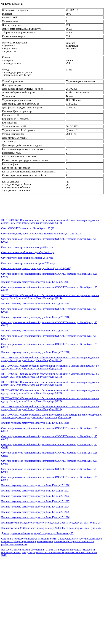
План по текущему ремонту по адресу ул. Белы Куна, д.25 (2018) (36, 352)
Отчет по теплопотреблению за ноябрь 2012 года (27, 247)
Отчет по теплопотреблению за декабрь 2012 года (28, 252)
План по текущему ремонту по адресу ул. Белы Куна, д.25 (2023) (36, 501)
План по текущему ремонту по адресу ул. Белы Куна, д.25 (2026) (36, 517)
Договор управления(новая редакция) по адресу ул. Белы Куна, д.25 (37, 533)
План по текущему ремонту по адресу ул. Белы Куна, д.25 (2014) (36, 282)
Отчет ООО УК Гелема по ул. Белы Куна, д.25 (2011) (29, 228)
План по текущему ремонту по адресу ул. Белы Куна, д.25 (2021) (36, 491)
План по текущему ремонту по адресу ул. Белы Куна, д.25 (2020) (36, 485)
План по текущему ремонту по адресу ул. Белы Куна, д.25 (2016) (36, 317)
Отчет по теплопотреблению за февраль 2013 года (28, 263)
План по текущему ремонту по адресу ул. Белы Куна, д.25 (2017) (36, 331)
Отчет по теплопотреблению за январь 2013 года (27, 258)
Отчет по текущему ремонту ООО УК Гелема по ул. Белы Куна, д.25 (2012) (41, 234)
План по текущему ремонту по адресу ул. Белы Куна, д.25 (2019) (36, 423)
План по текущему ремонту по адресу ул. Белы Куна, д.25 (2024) (36, 507)
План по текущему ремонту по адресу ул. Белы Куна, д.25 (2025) (36, 512)
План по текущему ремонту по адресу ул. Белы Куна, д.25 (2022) (36, 496)
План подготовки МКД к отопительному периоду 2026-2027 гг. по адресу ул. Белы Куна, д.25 (51, 528)
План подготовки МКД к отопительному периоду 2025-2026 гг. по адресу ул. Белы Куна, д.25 (51, 523)
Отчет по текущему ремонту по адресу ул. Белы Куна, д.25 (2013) (36, 268)
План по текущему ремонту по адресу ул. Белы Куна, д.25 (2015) (36, 304)
